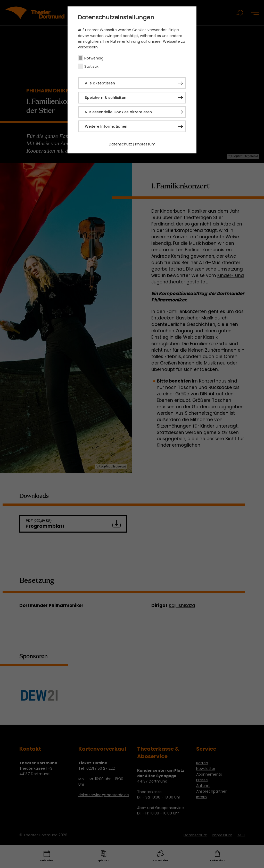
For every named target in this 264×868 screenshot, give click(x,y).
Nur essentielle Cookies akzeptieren (118, 112)
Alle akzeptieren (100, 83)
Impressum (145, 144)
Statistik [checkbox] (91, 66)
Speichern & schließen (106, 98)
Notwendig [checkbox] (94, 58)
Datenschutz (120, 144)
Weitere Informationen (106, 126)
